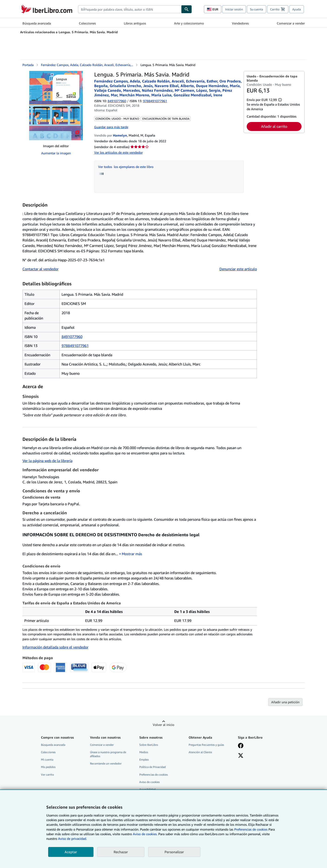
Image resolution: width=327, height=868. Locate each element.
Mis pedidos (48, 767)
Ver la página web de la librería (47, 461)
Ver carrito (47, 775)
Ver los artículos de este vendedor (118, 152)
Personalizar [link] (174, 852)
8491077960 (117, 101)
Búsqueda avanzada (37, 23)
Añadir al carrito (274, 126)
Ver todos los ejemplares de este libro (126, 167)
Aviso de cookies (149, 782)
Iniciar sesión (234, 9)
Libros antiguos (135, 23)
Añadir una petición (285, 702)
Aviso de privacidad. (72, 839)
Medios (144, 752)
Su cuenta (257, 9)
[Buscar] (187, 9)
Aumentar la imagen (56, 153)
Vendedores (240, 23)
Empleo (144, 760)
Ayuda (297, 9)
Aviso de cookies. (145, 834)
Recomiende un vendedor (106, 763)
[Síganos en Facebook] (241, 746)
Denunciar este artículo (238, 269)
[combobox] (130, 9)
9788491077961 (75, 346)
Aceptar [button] (71, 852)
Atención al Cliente (200, 752)
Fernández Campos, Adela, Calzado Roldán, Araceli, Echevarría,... (87, 65)
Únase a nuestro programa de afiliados (108, 754)
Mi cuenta (47, 760)
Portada (28, 65)
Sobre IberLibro (149, 745)
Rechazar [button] (121, 852)
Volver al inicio (163, 725)
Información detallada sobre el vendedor (55, 647)
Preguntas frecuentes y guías (206, 745)
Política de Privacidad (153, 767)
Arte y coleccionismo (189, 23)
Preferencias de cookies (251, 829)
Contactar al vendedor (40, 269)
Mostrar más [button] (132, 554)
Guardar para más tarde (111, 127)
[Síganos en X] (241, 756)
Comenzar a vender (291, 23)
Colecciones (87, 23)
